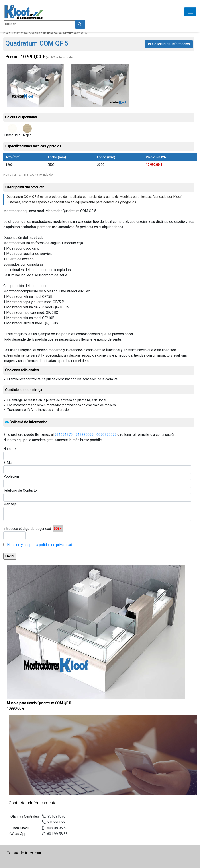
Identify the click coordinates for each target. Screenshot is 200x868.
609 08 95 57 (55, 828)
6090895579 (106, 435)
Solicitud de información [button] (169, 44)
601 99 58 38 (55, 834)
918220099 (85, 435)
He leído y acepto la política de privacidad (39, 545)
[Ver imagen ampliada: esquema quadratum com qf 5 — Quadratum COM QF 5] (100, 85)
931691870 (64, 435)
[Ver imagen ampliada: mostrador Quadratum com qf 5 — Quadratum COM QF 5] (36, 85)
